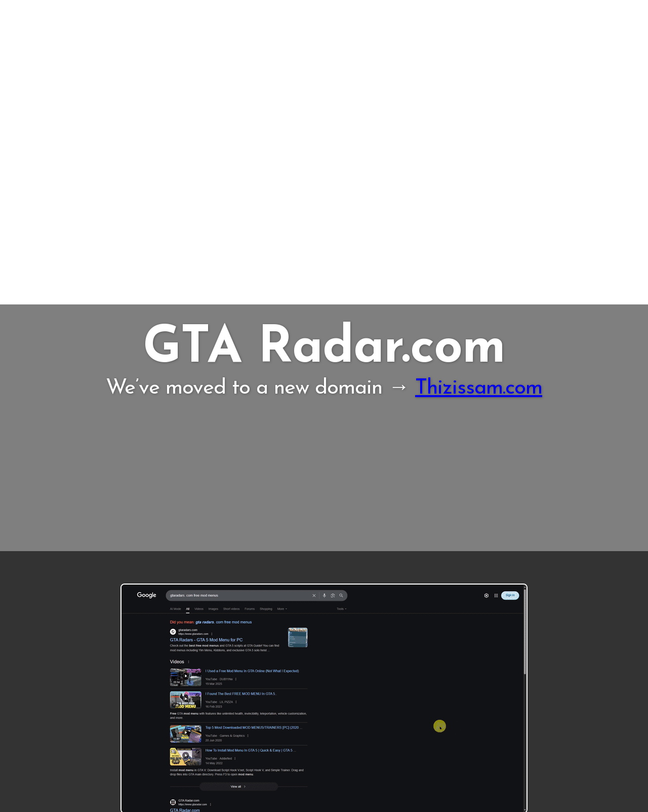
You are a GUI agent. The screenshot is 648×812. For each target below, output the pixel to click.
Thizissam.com (479, 388)
